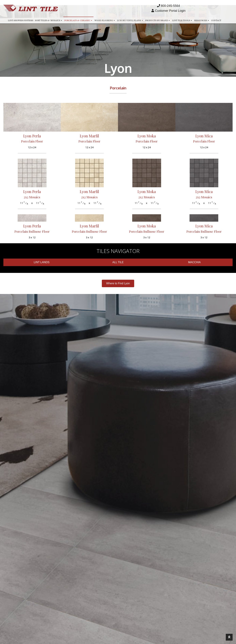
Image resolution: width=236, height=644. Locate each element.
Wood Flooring (105, 20)
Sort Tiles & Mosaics (49, 20)
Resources (202, 20)
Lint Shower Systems (21, 20)
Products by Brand (158, 20)
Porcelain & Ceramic (78, 20)
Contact (216, 20)
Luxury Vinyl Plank (130, 20)
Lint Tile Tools (182, 20)
